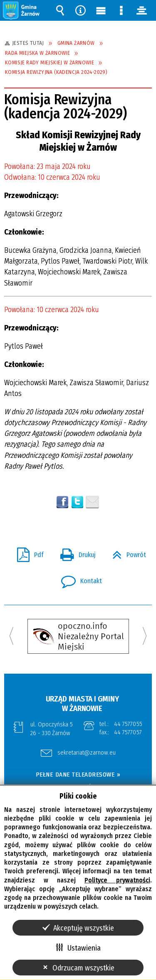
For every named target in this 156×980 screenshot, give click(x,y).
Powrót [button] (126, 552)
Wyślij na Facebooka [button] (62, 502)
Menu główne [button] (101, 10)
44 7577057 (128, 732)
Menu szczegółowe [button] (121, 10)
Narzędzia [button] (81, 10)
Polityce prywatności (117, 880)
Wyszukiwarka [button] (60, 10)
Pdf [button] (27, 552)
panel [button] (142, 10)
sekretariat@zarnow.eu (87, 753)
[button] (22, 10)
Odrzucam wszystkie (83, 968)
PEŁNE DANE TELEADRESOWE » (78, 775)
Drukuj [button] (75, 552)
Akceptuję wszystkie (84, 928)
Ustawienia (84, 948)
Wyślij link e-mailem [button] (92, 502)
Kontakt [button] (78, 579)
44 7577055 (128, 724)
